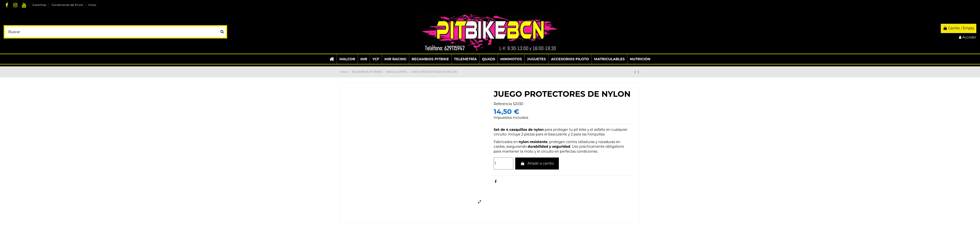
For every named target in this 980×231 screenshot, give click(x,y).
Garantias (40, 5)
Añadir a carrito (537, 163)
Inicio (92, 5)
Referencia (503, 104)
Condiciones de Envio (68, 5)
